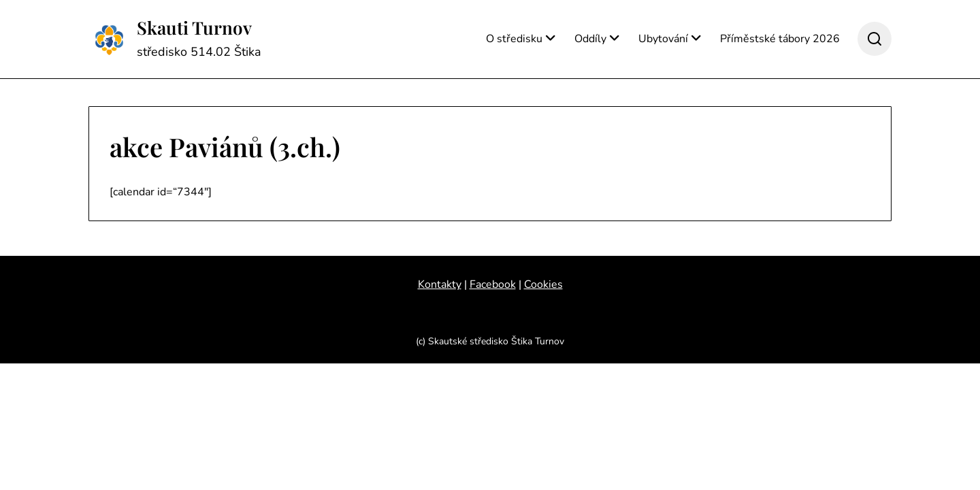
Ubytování (663, 39)
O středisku (514, 39)
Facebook (493, 284)
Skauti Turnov (194, 28)
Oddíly (590, 39)
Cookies (543, 284)
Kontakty (440, 284)
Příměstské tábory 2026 (780, 39)
